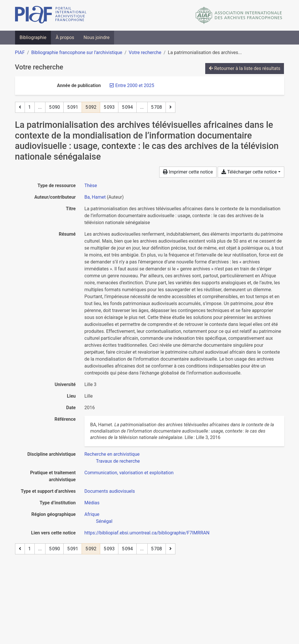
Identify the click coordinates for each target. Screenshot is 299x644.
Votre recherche (145, 52)
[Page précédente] (20, 107)
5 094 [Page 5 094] (127, 107)
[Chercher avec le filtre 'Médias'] (92, 503)
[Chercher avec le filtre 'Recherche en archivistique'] (112, 454)
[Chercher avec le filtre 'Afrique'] (92, 514)
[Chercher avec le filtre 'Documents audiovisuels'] (110, 491)
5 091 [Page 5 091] (73, 107)
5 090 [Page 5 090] (54, 107)
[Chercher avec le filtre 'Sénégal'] (104, 521)
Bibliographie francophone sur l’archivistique (77, 52)
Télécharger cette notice (249, 172)
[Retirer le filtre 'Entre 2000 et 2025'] (135, 85)
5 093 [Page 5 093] (109, 107)
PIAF (20, 52)
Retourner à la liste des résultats (245, 68)
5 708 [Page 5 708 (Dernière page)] (157, 107)
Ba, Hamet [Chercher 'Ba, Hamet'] (95, 197)
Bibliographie (33, 37)
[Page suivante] (170, 107)
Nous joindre (96, 37)
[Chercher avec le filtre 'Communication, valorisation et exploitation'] (129, 473)
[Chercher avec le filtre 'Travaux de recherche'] (118, 461)
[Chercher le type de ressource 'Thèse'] (91, 186)
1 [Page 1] (30, 107)
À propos (65, 37)
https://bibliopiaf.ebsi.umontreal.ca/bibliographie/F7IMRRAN (147, 533)
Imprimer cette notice (188, 172)
